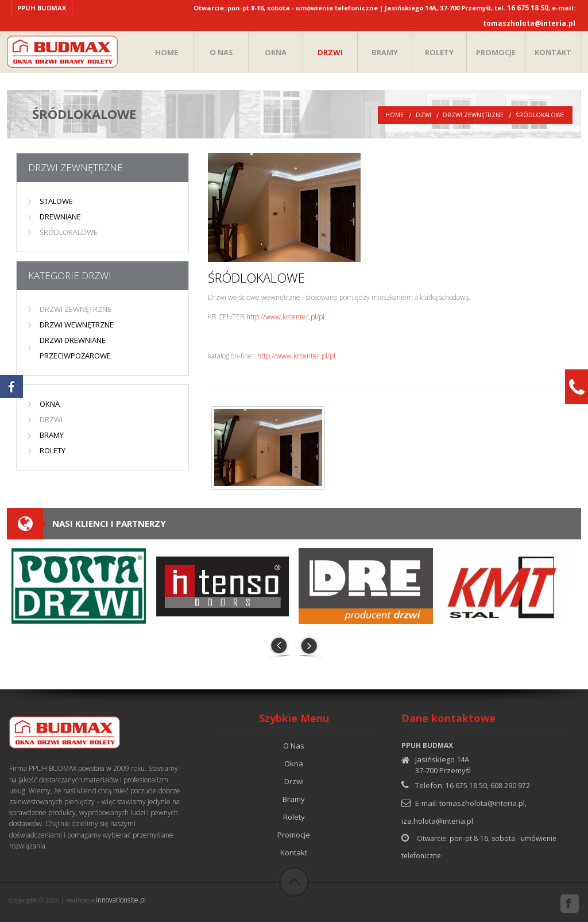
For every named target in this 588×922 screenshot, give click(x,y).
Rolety (294, 817)
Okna (294, 763)
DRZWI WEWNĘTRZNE (77, 325)
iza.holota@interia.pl (437, 821)
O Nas (294, 746)
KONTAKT (553, 52)
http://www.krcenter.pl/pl (285, 317)
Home (394, 115)
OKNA (276, 52)
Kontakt (294, 852)
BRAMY (385, 52)
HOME (167, 52)
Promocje (294, 835)
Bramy (294, 799)
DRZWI (330, 52)
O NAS (221, 52)
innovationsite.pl (121, 900)
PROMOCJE (496, 52)
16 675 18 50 (528, 8)
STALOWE (56, 201)
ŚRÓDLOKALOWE (540, 115)
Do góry (294, 882)
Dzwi (423, 115)
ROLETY (439, 52)
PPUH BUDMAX (42, 8)
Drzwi (294, 781)
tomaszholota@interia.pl (529, 23)
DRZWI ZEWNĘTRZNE (473, 115)
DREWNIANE (60, 217)
